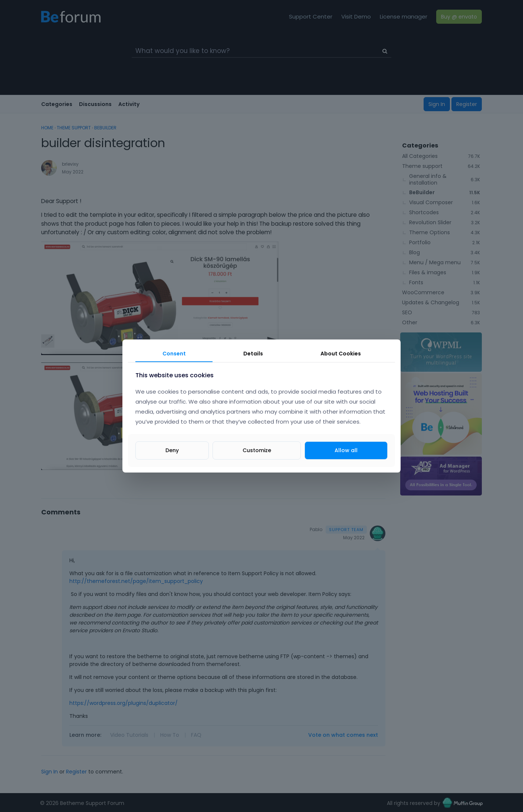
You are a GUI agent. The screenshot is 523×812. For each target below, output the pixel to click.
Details (253, 354)
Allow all (346, 450)
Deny (172, 450)
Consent (174, 354)
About (341, 354)
